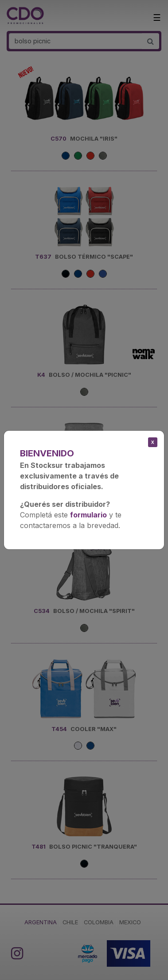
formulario (88, 515)
